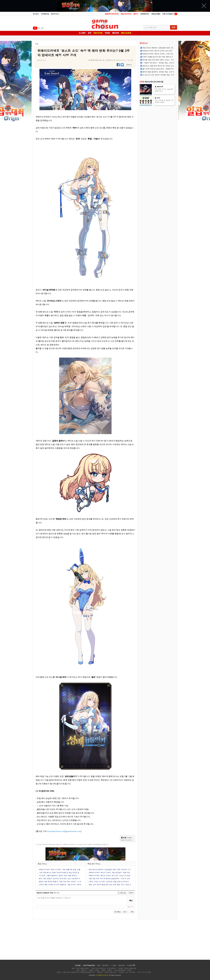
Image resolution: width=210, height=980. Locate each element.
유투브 (35, 28)
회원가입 (45, 14)
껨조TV (136, 14)
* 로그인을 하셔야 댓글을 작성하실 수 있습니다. (81, 901)
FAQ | (100, 965)
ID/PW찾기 (55, 14)
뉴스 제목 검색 (151, 28)
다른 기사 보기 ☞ (127, 840)
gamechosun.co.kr (73, 831)
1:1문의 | (115, 965)
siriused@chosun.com (56, 831)
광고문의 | (106, 965)
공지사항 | (123, 965)
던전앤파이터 (145, 14)
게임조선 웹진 (156, 14)
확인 (131, 901)
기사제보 (131, 965)
